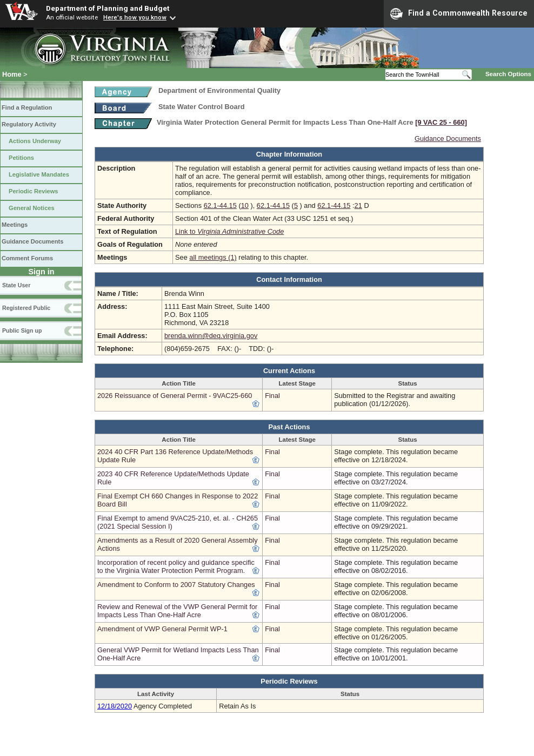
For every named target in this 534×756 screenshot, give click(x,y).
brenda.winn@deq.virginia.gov (211, 336)
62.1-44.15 (220, 205)
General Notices (32, 208)
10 (245, 205)
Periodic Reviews (34, 191)
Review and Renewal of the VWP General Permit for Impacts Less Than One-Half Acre (177, 611)
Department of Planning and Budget (108, 8)
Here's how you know (135, 17)
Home (12, 74)
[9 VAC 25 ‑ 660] (441, 122)
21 (358, 205)
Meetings (15, 225)
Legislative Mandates (39, 174)
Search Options (508, 74)
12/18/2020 (115, 706)
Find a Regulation (27, 107)
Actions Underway (35, 141)
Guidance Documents (32, 241)
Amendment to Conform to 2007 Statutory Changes (176, 585)
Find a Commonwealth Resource (459, 13)
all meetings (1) (213, 257)
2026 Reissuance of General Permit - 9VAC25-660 (175, 396)
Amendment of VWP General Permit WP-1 (162, 629)
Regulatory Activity (29, 124)
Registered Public (26, 308)
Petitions (21, 158)
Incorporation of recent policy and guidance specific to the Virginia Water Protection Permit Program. (176, 566)
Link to (229, 231)
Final (272, 396)
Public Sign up (22, 330)
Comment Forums (27, 258)
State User (16, 285)
